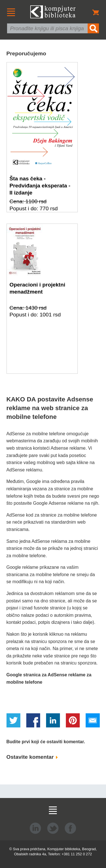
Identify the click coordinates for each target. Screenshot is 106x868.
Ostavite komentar (32, 757)
